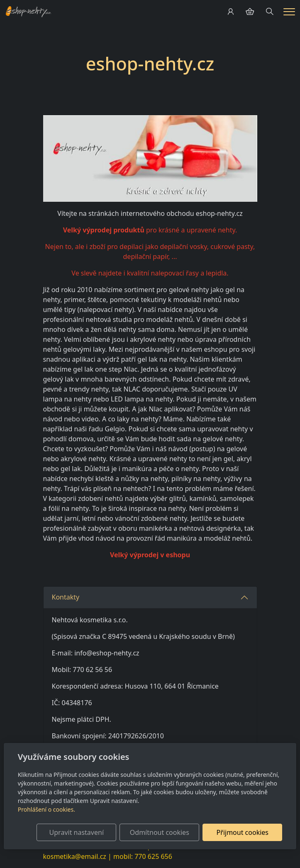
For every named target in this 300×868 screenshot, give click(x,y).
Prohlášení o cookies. (46, 809)
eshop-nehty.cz (150, 64)
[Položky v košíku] (250, 12)
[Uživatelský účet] (231, 12)
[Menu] (289, 12)
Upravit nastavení (77, 832)
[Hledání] (270, 12)
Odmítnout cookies (160, 832)
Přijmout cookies (243, 832)
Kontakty (67, 597)
